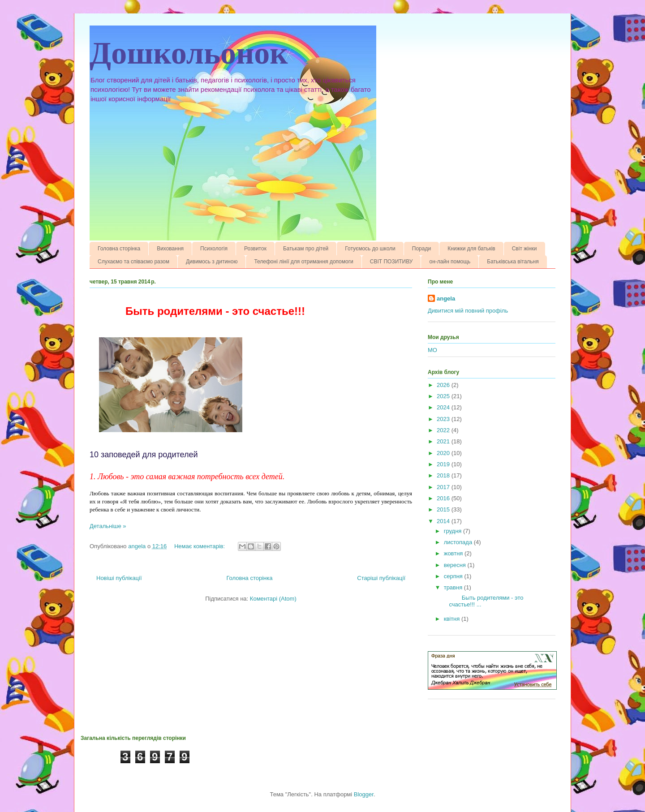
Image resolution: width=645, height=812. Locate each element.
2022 (444, 430)
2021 (444, 441)
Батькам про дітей (306, 249)
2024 (444, 407)
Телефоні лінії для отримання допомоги (303, 262)
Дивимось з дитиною (212, 262)
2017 (444, 487)
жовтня (454, 553)
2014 (444, 521)
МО (432, 350)
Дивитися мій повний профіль (468, 311)
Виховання (170, 249)
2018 (444, 475)
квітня (453, 619)
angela (446, 299)
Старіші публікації (381, 578)
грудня (454, 531)
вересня (456, 565)
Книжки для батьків (471, 249)
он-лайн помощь (450, 262)
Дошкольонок (189, 53)
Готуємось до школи (370, 249)
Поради (421, 249)
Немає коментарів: (200, 546)
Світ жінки (525, 249)
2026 (444, 385)
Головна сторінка (119, 249)
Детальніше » (108, 526)
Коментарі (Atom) (273, 599)
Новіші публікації (119, 578)
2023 (444, 419)
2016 (444, 498)
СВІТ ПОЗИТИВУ (391, 262)
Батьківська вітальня (513, 262)
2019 (444, 464)
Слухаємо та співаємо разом (133, 262)
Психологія (214, 249)
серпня (454, 576)
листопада (459, 542)
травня (454, 587)
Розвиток (255, 249)
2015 (444, 509)
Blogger (364, 794)
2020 (444, 453)
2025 (444, 396)
